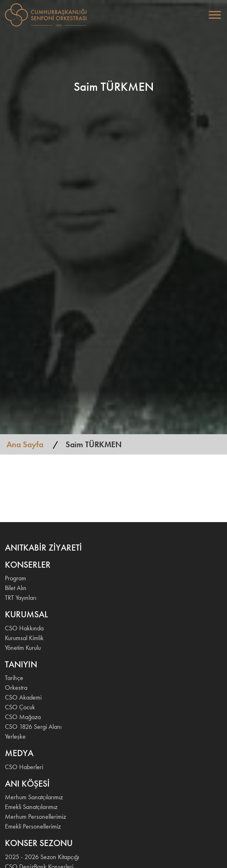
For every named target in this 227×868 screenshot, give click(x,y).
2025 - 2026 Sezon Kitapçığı (42, 857)
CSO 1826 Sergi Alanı (33, 727)
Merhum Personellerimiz (35, 817)
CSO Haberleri (24, 767)
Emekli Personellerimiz (33, 826)
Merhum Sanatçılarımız (34, 797)
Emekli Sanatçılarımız (31, 807)
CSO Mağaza (23, 717)
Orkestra (16, 688)
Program (15, 578)
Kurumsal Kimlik (24, 638)
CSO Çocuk (20, 707)
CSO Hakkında (24, 628)
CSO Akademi (23, 697)
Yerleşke (15, 736)
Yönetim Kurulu (23, 648)
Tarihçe (14, 678)
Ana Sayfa (25, 444)
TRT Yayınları (21, 598)
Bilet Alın (16, 588)
